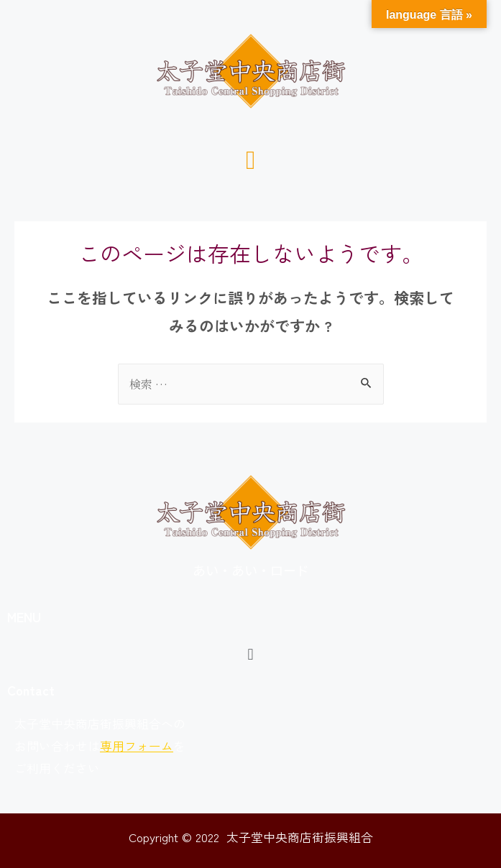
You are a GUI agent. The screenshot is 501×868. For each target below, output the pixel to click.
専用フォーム (137, 746)
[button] (250, 158)
